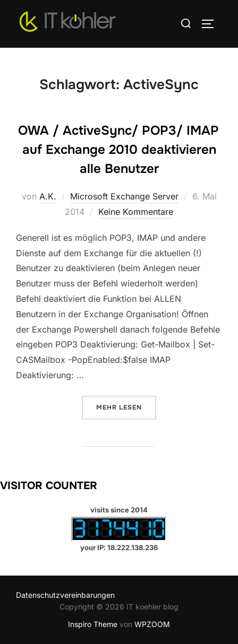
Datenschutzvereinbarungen (65, 595)
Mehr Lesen (126, 407)
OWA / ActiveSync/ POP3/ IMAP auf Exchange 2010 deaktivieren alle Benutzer (118, 150)
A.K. (48, 196)
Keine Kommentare (136, 212)
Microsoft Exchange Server (124, 196)
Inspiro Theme (93, 624)
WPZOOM (152, 624)
